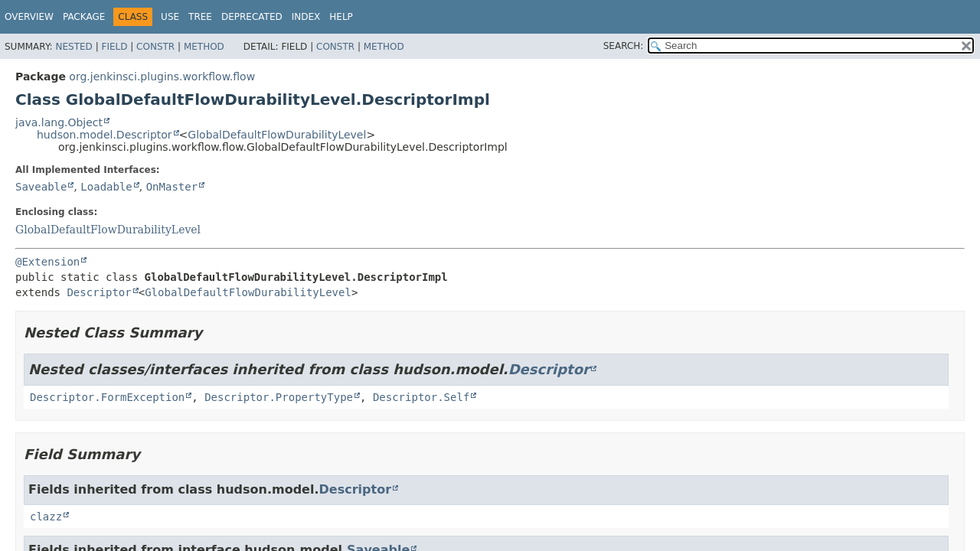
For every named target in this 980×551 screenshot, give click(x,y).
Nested (73, 47)
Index (306, 17)
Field (114, 47)
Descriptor (99, 292)
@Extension (47, 262)
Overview (29, 17)
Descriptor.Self (421, 397)
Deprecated (252, 17)
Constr (155, 47)
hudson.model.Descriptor (105, 135)
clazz (46, 517)
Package (84, 17)
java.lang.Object (59, 122)
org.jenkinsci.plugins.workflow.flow (162, 77)
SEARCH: (624, 46)
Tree (200, 17)
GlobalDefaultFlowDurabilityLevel (277, 135)
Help (341, 17)
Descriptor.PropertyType (279, 397)
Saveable (41, 187)
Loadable (106, 187)
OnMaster (172, 187)
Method (204, 47)
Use (170, 17)
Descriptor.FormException (107, 397)
